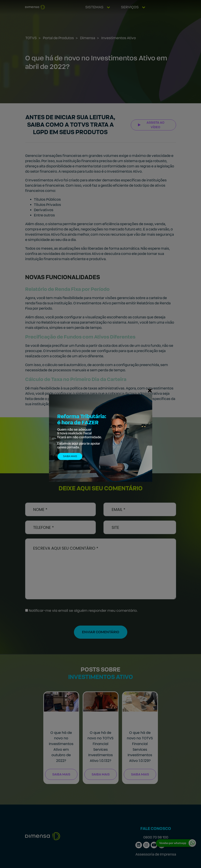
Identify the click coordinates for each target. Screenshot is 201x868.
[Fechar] (150, 390)
